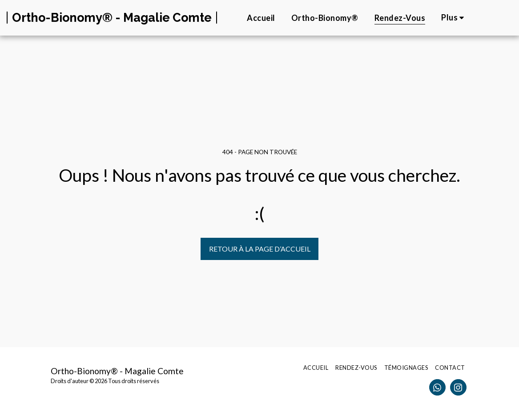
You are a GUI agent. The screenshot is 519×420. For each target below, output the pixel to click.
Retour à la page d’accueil (260, 249)
